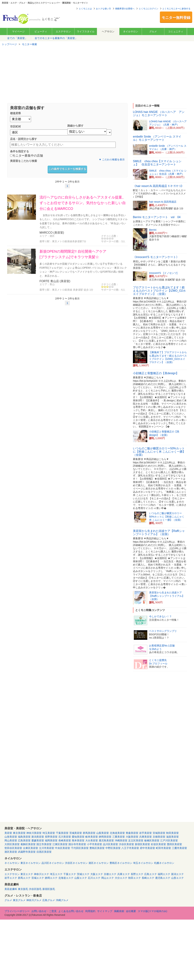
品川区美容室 (110, 844)
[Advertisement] (97, 74)
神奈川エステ (41, 874)
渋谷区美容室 (126, 844)
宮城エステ (38, 878)
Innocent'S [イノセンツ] (163, 273)
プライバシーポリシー (17, 911)
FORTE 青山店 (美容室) (55, 281)
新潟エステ (177, 874)
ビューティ (41, 31)
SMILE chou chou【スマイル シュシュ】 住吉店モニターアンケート (157, 163)
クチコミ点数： (110, 236)
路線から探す (75, 126)
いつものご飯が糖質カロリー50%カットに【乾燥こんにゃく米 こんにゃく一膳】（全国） (159, 452)
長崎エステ (148, 878)
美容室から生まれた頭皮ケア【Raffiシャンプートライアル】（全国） (159, 533)
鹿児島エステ (163, 878)
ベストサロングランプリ (163, 631)
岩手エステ (11, 878)
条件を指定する (19, 151)
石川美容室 (65, 837)
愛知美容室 (78, 837)
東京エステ (27, 874)
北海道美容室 (117, 833)
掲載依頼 (119, 911)
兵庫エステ (124, 874)
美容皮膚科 (11, 889)
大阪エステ (97, 874)
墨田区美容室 (174, 844)
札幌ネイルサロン (164, 863)
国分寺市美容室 (77, 844)
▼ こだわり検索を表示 (112, 159)
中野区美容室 (113, 848)
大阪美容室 (132, 837)
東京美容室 (19, 833)
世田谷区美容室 (13, 848)
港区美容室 (11, 852)
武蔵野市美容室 (27, 852)
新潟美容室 (38, 837)
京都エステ (110, 874)
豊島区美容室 (97, 848)
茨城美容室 (76, 833)
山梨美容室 (103, 833)
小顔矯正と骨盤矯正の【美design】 (156, 373)
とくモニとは (85, 9)
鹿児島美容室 (106, 840)
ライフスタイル (86, 31)
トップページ (9, 44)
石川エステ (94, 878)
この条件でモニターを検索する (67, 169)
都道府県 (15, 113)
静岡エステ (51, 878)
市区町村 (15, 127)
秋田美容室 (172, 833)
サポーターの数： (111, 241)
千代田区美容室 (80, 848)
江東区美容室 (60, 844)
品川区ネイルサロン (53, 863)
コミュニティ (176, 31)
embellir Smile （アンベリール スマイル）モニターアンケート (157, 138)
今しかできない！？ (160, 616)
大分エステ (121, 878)
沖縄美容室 (121, 840)
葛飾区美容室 (28, 844)
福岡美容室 (51, 840)
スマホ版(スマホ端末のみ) (152, 911)
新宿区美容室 (142, 844)
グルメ (153, 31)
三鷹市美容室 (179, 848)
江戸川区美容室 (169, 840)
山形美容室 (11, 837)
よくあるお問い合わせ (71, 911)
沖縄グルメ (62, 900)
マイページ (18, 31)
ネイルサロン (131, 31)
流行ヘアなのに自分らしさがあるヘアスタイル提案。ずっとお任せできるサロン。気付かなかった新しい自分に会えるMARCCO (83, 203)
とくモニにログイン (149, 9)
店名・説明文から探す (24, 139)
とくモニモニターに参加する (176, 9)
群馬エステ (24, 878)
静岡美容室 (105, 837)
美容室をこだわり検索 (24, 161)
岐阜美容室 (92, 837)
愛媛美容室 (38, 840)
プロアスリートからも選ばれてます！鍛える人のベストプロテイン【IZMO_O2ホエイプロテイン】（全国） (159, 291)
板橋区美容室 (152, 840)
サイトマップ (105, 911)
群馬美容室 (89, 833)
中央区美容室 (63, 848)
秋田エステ (135, 878)
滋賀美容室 (172, 837)
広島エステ (151, 874)
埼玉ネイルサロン (143, 863)
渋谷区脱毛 (35, 889)
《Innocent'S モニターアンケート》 (156, 257)
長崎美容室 (65, 840)
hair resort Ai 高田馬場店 (163, 202)
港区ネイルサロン (99, 863)
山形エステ (177, 878)
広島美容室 (24, 840)
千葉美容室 (62, 833)
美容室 (8, 833)
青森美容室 (132, 833)
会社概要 (131, 911)
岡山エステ (108, 878)
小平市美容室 (94, 844)
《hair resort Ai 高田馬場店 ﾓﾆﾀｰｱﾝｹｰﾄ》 (158, 186)
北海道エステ (66, 878)
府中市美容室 (147, 848)
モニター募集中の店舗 (26, 156)
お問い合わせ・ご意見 (44, 911)
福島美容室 (24, 837)
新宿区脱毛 (49, 889)
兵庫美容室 (145, 837)
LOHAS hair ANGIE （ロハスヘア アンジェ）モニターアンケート (159, 114)
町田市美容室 (163, 848)
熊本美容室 (78, 840)
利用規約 (90, 911)
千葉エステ (70, 874)
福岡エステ (164, 874)
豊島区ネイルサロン (121, 863)
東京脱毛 (23, 889)
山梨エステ (81, 878)
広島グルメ (49, 900)
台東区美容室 (31, 848)
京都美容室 (159, 837)
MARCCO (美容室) (52, 233)
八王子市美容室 (130, 848)
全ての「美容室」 (17, 38)
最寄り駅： (46, 241)
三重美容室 (119, 837)
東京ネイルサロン (31, 863)
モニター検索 (29, 44)
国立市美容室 (44, 844)
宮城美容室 (159, 833)
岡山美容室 (11, 840)
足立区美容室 (136, 840)
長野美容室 (51, 837)
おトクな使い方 (103, 9)
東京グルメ (19, 900)
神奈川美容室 (34, 833)
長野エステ (137, 874)
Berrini (153, 230)
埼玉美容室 (49, 833)
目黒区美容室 (44, 852)
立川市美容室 (47, 848)
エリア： (45, 236)
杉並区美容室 (158, 844)
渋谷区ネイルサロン (76, 863)
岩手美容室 (145, 833)
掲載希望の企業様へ (125, 9)
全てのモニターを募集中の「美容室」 (56, 38)
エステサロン (63, 31)
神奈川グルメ (34, 900)
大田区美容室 (12, 844)
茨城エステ (83, 874)
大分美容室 (92, 840)
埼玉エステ (56, 874)
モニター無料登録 (176, 18)
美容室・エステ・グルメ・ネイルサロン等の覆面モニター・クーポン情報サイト (32, 19)
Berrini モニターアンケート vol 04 (157, 217)
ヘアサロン (108, 31)
